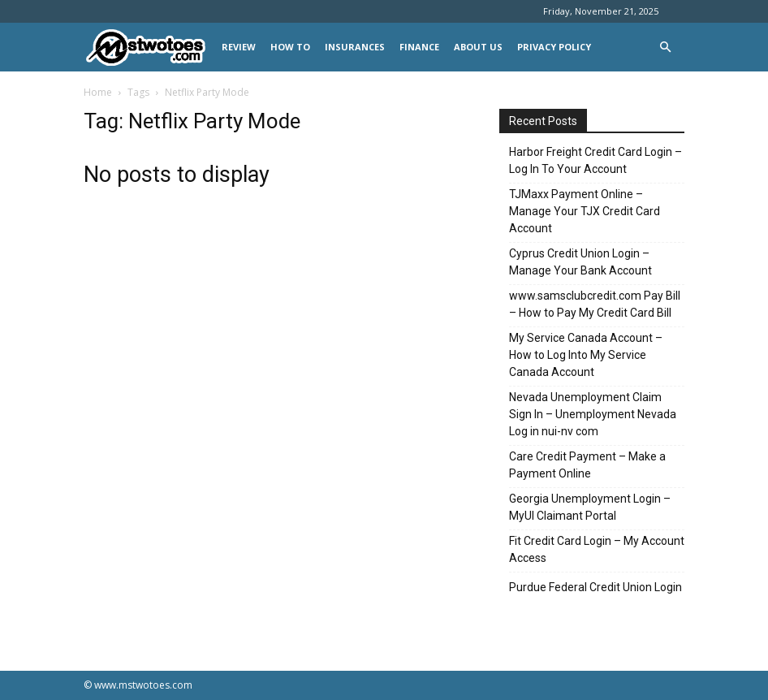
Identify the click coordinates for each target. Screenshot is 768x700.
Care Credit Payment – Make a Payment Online (587, 465)
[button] (665, 48)
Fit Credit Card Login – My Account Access (597, 549)
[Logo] (149, 48)
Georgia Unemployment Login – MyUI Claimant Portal (590, 507)
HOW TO (290, 47)
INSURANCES (355, 47)
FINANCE (419, 47)
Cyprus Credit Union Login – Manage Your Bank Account (580, 262)
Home (98, 92)
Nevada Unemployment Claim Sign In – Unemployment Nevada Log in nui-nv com (593, 414)
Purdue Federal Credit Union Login (595, 587)
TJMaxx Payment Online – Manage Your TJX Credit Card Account (585, 211)
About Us (478, 47)
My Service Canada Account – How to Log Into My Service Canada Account (586, 355)
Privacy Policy (554, 47)
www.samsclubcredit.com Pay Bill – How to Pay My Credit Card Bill (595, 304)
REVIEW (239, 47)
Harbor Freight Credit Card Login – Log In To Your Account (595, 160)
